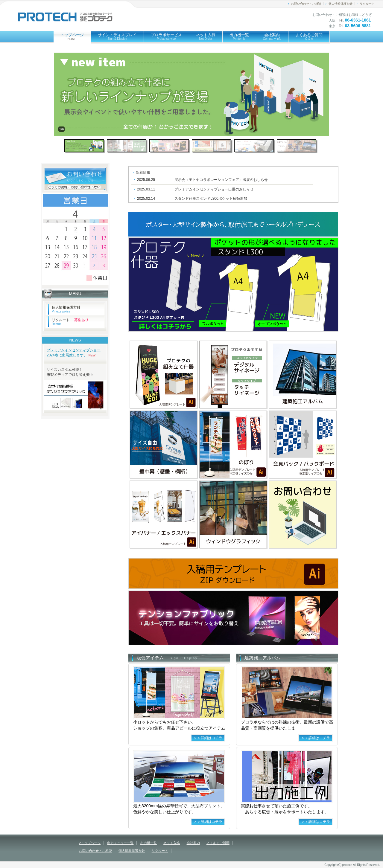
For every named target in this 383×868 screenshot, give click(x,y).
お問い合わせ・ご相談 (306, 4)
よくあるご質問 (309, 36)
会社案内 (272, 36)
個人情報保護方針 (341, 4)
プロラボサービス (166, 36)
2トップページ (90, 843)
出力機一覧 (239, 36)
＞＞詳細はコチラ (208, 738)
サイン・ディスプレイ (117, 36)
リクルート (367, 4)
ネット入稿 (206, 36)
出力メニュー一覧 (120, 843)
